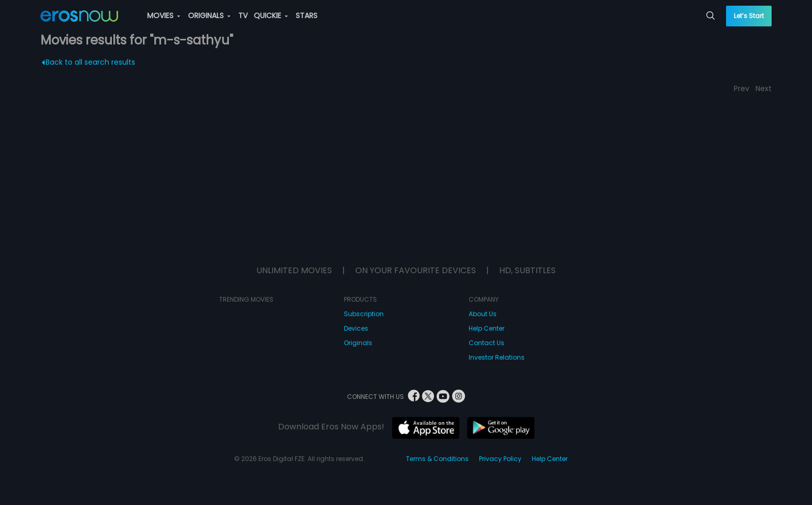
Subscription (364, 314)
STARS (307, 16)
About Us (483, 314)
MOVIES (164, 16)
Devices (356, 328)
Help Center (487, 328)
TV (243, 16)
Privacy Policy (500, 459)
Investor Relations (497, 357)
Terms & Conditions (437, 459)
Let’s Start (749, 16)
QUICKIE (271, 16)
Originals (358, 343)
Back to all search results (88, 62)
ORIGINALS (209, 16)
